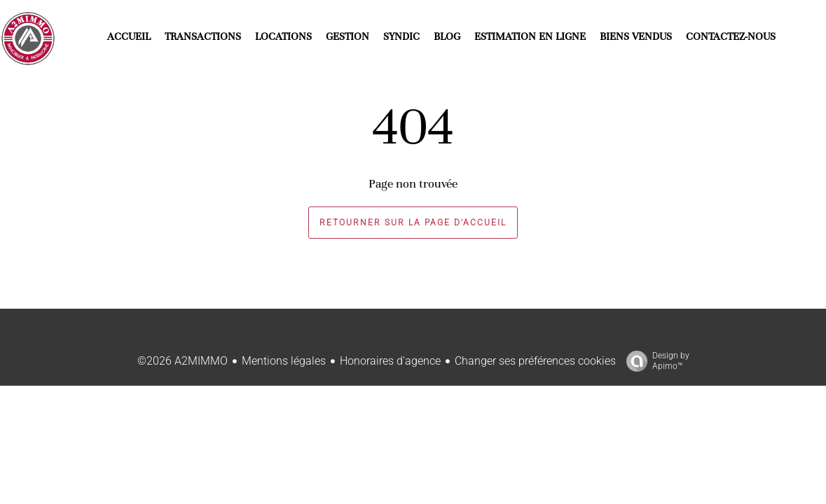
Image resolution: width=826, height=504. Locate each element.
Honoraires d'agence (390, 361)
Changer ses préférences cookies (535, 361)
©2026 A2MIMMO (183, 361)
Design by (654, 361)
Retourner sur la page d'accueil (413, 223)
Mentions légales (284, 361)
